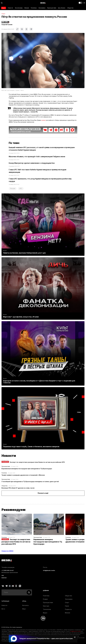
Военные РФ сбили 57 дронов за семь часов (18, 488)
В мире (45, 599)
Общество (70, 8)
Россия (13, 188)
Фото (3, 609)
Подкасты (68, 609)
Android (4, 578)
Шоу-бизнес (62, 8)
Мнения (27, 8)
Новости (10, 8)
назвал (43, 120)
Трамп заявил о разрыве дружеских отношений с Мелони (23, 475)
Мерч (24, 609)
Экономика (42, 8)
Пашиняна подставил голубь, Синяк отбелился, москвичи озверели (31, 447)
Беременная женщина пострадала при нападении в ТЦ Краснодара (27, 469)
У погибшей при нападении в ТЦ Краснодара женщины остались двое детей (30, 482)
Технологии (47, 609)
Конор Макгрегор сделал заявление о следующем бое (32, 163)
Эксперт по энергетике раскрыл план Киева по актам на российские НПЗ (37, 462)
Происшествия (52, 8)
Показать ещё (43, 493)
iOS (3, 575)
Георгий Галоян (7, 25)
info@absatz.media (49, 570)
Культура (46, 606)
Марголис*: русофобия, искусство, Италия (21, 317)
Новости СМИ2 (7, 551)
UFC (21, 188)
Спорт (3, 14)
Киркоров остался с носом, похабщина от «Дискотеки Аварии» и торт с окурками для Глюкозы (39, 382)
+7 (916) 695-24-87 (8, 570)
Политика (34, 8)
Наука (67, 606)
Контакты (25, 605)
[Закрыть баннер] (75, 637)
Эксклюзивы (19, 8)
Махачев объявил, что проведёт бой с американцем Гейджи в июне (37, 157)
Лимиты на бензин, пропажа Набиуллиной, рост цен (24, 253)
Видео (4, 8)
